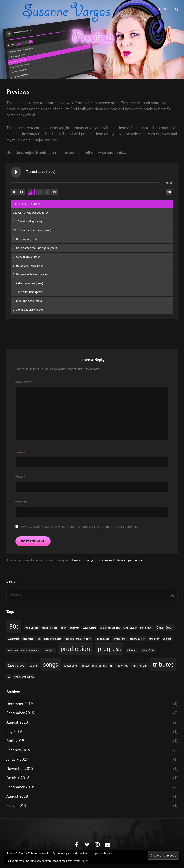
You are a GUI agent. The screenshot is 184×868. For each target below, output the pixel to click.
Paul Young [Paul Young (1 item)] (50, 650)
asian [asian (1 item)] (63, 628)
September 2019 (20, 713)
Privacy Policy (80, 861)
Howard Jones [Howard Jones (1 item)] (120, 639)
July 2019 (14, 731)
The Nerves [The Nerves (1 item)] (122, 666)
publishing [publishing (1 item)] (132, 650)
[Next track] (21, 192)
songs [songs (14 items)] (51, 664)
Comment (23, 382)
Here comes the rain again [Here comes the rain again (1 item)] (78, 639)
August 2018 (17, 796)
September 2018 (20, 787)
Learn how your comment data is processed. (109, 560)
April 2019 (15, 741)
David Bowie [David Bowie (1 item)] (146, 628)
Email (20, 477)
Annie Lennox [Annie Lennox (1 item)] (31, 628)
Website (21, 502)
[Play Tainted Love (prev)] (16, 172)
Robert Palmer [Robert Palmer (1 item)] (148, 650)
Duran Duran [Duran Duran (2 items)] (165, 627)
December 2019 (20, 704)
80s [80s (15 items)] (14, 626)
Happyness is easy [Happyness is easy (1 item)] (32, 639)
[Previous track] (14, 192)
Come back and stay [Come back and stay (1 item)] (110, 628)
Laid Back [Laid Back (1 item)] (167, 639)
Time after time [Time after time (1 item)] (140, 666)
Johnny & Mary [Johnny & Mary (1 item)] (138, 639)
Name (20, 452)
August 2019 (17, 722)
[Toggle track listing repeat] (55, 192)
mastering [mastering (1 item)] (13, 650)
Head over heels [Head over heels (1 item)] (53, 639)
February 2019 (18, 750)
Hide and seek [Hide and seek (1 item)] (102, 639)
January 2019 (17, 759)
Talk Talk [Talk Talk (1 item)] (85, 666)
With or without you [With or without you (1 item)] (24, 677)
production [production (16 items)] (75, 649)
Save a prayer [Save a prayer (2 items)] (17, 665)
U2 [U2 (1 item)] (9, 677)
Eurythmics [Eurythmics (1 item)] (13, 639)
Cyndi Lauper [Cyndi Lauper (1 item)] (130, 628)
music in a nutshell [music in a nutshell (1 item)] (31, 650)
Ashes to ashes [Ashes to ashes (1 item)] (50, 628)
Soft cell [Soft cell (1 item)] (34, 666)
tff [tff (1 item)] (112, 666)
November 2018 (20, 768)
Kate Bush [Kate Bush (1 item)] (154, 639)
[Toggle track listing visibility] (169, 192)
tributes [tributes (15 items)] (163, 664)
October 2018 (18, 778)
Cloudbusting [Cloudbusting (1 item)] (90, 628)
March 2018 (16, 805)
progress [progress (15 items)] (109, 649)
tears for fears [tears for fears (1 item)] (100, 666)
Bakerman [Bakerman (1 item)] (74, 628)
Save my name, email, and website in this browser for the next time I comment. (79, 527)
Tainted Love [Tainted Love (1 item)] (70, 666)
